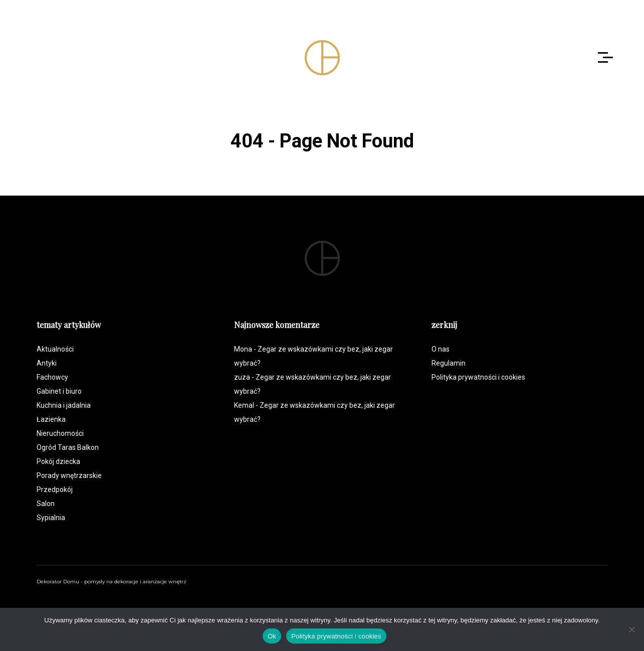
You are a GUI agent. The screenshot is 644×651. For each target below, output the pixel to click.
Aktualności (55, 349)
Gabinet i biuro (59, 391)
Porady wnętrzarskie (69, 475)
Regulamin (449, 363)
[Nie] (631, 629)
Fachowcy (52, 377)
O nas (441, 349)
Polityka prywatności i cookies (478, 377)
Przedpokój (55, 490)
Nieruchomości (60, 433)
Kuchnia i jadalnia (64, 405)
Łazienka (51, 419)
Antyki (47, 363)
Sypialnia (51, 518)
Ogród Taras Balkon (68, 447)
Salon (46, 504)
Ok (272, 636)
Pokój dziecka (58, 461)
